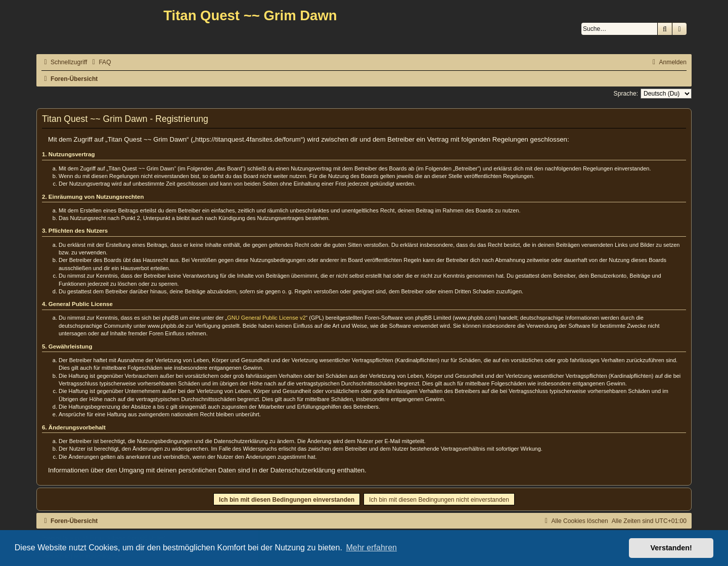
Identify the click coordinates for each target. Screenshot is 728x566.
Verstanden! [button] (671, 548)
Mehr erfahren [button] (371, 548)
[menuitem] (100, 62)
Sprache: (626, 94)
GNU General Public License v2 (266, 318)
